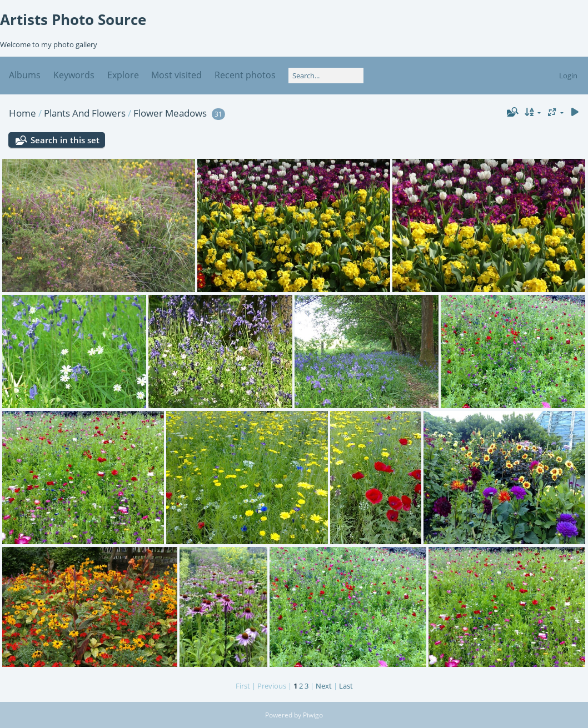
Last (346, 686)
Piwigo (313, 715)
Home (23, 113)
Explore (123, 75)
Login (568, 76)
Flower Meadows (170, 113)
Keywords (74, 75)
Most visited (176, 75)
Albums (25, 75)
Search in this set (65, 140)
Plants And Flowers (85, 113)
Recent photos (245, 75)
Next (324, 686)
